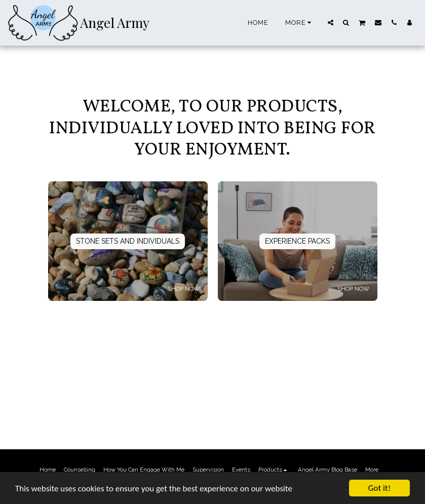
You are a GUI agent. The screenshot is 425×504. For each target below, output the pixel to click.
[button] (331, 22)
